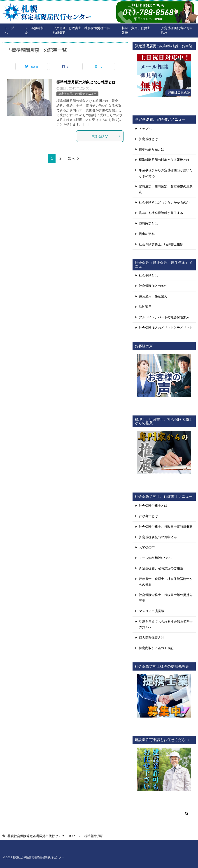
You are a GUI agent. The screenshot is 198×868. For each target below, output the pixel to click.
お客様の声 (147, 547)
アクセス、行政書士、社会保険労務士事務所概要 (81, 30)
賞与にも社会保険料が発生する (161, 213)
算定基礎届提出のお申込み (177, 30)
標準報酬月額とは (151, 149)
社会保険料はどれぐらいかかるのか (164, 202)
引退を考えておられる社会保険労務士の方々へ (166, 624)
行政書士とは (148, 516)
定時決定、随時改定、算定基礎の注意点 (166, 189)
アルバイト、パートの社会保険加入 (164, 317)
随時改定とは (148, 223)
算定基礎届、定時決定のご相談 (161, 568)
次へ (72, 158)
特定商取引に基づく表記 (156, 648)
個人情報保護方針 (151, 638)
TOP (41, 836)
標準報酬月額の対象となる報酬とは (86, 82)
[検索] (164, 814)
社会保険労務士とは (153, 506)
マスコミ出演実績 (151, 611)
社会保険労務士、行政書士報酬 (161, 244)
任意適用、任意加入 (153, 296)
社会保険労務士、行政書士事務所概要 (166, 527)
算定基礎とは (148, 139)
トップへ (9, 30)
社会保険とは (148, 275)
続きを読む (106, 136)
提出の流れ (147, 234)
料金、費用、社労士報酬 (136, 30)
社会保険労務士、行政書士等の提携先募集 (166, 598)
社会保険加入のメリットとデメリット (166, 328)
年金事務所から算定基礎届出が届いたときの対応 (166, 173)
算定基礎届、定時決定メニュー (77, 94)
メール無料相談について (156, 558)
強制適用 (145, 307)
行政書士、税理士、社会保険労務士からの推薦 (166, 582)
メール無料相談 (34, 30)
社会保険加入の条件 (153, 286)
